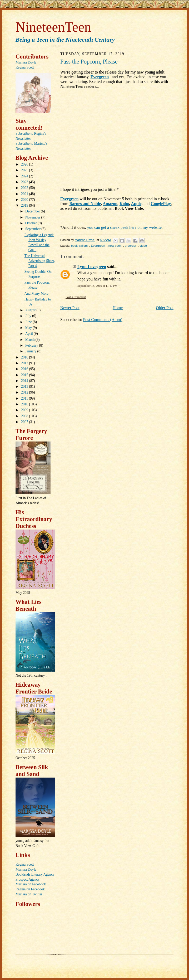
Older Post (165, 308)
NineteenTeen (53, 27)
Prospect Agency (28, 879)
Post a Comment (76, 297)
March (30, 340)
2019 (25, 205)
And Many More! (37, 293)
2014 (25, 381)
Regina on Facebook (30, 889)
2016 (25, 369)
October (31, 223)
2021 (25, 194)
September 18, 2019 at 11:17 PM (97, 286)
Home (118, 308)
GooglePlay (161, 204)
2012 (25, 392)
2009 (25, 410)
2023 (25, 182)
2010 (25, 404)
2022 (25, 188)
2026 (25, 164)
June (29, 322)
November (33, 217)
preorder (131, 246)
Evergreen (100, 77)
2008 (25, 416)
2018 (25, 357)
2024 (25, 176)
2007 (25, 422)
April (29, 334)
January (31, 351)
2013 (25, 387)
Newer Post (70, 308)
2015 (25, 375)
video (143, 246)
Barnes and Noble (85, 204)
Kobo (124, 204)
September (33, 229)
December (33, 211)
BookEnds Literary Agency (35, 874)
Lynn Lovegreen (92, 267)
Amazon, (111, 204)
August (31, 310)
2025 (25, 170)
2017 (25, 363)
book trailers (79, 246)
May (29, 328)
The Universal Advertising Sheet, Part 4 (40, 261)
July (29, 316)
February (32, 345)
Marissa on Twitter (29, 894)
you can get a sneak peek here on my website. (125, 227)
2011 (25, 398)
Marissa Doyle (26, 62)
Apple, (137, 204)
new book (115, 246)
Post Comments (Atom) (103, 320)
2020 (25, 200)
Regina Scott (25, 67)
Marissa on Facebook (31, 884)
